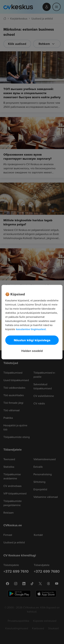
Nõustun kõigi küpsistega (32, 340)
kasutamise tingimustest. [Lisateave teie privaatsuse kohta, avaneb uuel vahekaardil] (31, 329)
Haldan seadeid (32, 351)
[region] (32, 322)
